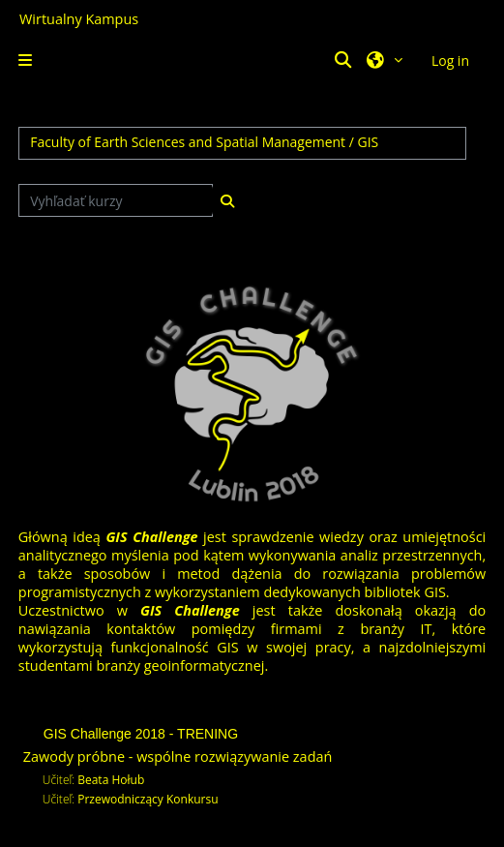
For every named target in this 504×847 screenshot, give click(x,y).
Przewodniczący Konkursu (148, 799)
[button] (346, 60)
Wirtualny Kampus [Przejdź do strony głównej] (79, 19)
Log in (450, 60)
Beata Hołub (111, 780)
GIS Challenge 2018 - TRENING (141, 734)
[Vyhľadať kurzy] (116, 200)
